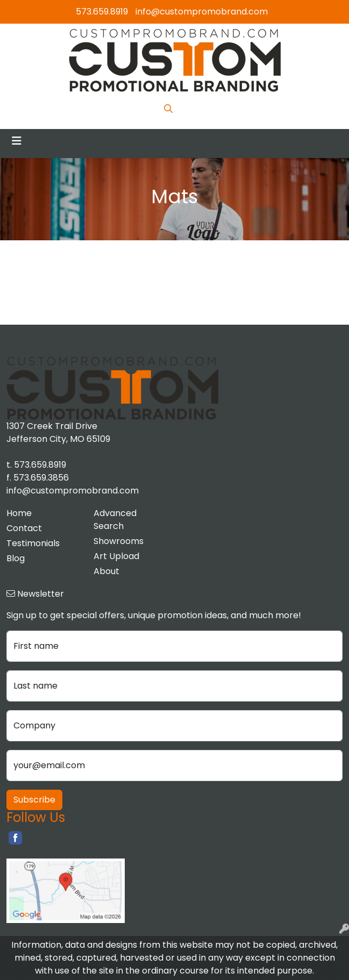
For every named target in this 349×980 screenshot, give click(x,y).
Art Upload (116, 556)
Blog (16, 558)
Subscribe (34, 800)
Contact (24, 528)
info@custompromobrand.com (202, 12)
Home (19, 513)
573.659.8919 (102, 12)
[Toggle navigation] (17, 141)
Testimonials (33, 543)
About (106, 571)
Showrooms (119, 541)
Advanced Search (115, 520)
